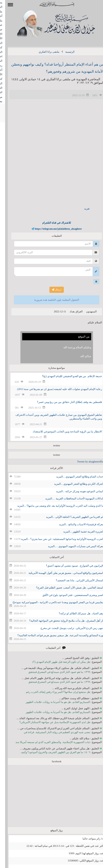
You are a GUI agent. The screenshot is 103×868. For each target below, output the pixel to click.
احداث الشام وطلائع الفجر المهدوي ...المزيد (75, 477)
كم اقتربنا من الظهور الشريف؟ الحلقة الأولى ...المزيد (70, 517)
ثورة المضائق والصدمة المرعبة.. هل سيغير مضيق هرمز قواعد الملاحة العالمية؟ (55, 635)
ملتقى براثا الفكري (44, 52)
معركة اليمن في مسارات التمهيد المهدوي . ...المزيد (71, 546)
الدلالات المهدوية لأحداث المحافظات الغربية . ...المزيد (69, 499)
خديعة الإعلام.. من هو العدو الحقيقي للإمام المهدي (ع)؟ (67, 376)
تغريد (82, 209)
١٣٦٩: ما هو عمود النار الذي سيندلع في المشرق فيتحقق (54, 672)
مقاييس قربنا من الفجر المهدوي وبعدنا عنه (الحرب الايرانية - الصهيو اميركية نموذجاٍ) (53, 602)
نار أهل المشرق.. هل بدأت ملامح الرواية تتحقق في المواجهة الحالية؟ (61, 621)
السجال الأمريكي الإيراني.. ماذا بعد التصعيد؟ (75, 580)
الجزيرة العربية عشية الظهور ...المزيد (78, 532)
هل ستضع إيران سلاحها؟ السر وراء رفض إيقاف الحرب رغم (53, 692)
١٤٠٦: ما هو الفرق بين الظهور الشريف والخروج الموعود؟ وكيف (50, 752)
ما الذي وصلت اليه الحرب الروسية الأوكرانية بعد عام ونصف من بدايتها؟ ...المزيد (55, 506)
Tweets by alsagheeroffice (86, 462)
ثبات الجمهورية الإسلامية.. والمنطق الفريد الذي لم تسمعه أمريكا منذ (48, 742)
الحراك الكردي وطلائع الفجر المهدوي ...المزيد (74, 484)
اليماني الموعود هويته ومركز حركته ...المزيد (75, 491)
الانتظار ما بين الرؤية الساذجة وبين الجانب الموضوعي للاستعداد (62, 432)
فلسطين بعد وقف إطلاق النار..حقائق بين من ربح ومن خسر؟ (64, 402)
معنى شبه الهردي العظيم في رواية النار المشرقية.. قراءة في (52, 732)
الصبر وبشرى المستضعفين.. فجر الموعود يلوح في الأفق (68, 595)
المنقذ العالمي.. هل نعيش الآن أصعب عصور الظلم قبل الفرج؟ (65, 588)
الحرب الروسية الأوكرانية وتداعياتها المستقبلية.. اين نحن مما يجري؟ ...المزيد (57, 539)
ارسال (52, 290)
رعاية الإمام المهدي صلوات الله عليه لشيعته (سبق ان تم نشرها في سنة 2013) (54, 389)
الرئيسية (65, 52)
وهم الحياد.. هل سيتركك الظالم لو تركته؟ (76, 613)
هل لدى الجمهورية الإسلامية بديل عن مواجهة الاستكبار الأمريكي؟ (50, 722)
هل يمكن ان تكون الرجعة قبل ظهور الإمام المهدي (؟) (56, 662)
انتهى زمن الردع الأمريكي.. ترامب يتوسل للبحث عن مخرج (67, 628)
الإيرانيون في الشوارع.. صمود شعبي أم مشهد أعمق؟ (70, 566)
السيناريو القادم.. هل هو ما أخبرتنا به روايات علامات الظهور (53, 702)
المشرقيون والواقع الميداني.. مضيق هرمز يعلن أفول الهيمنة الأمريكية (61, 573)
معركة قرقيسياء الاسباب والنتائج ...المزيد (76, 524)
